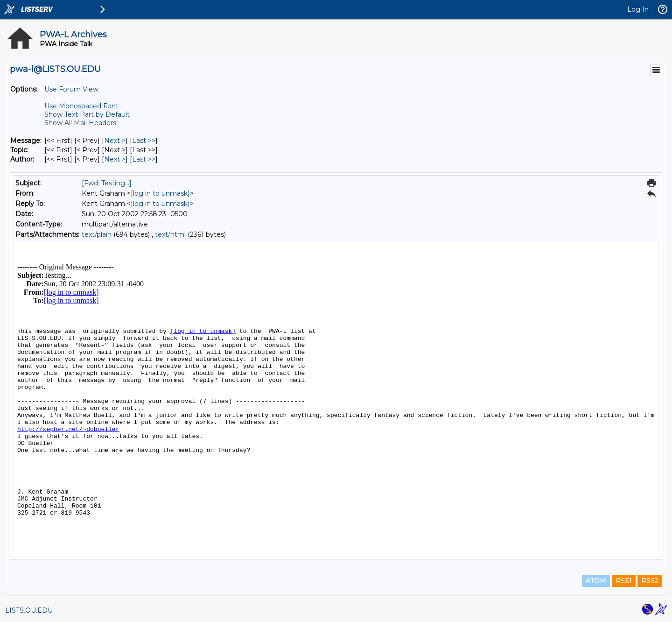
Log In (638, 9)
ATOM (596, 581)
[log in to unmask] (160, 193)
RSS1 (624, 581)
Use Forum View (71, 89)
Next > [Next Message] (115, 141)
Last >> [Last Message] (144, 141)
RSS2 (650, 581)
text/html (170, 234)
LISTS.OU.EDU (29, 610)
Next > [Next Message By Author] (115, 159)
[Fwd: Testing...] (107, 183)
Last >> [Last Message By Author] (144, 159)
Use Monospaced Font (81, 106)
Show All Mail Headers (80, 123)
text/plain (97, 234)
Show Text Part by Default (87, 114)
